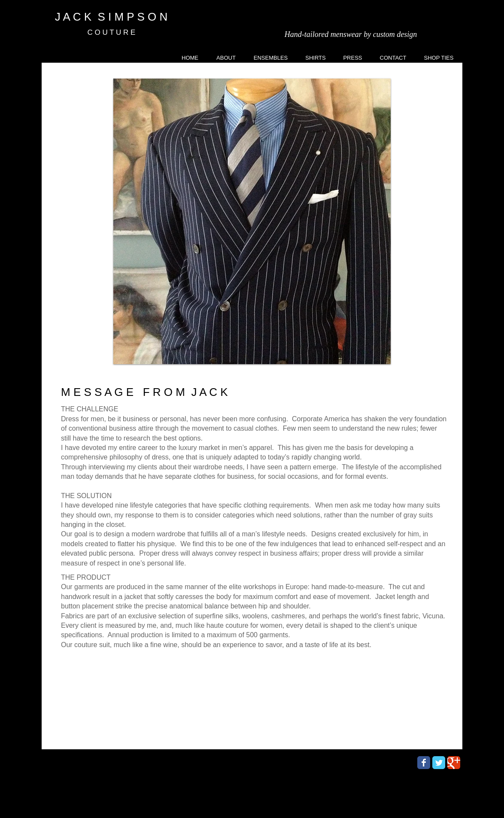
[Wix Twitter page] (439, 763)
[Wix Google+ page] (454, 763)
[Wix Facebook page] (424, 763)
